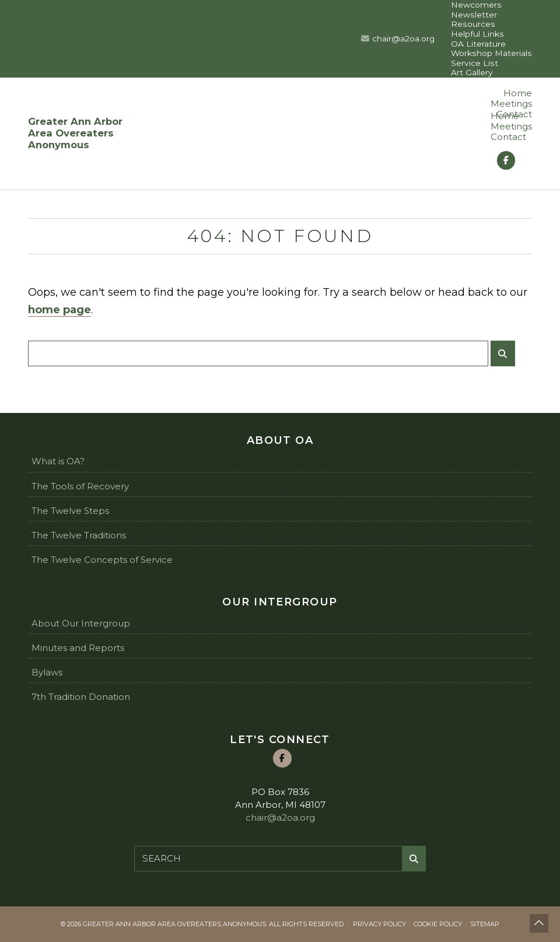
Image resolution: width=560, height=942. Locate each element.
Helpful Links (477, 34)
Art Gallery (472, 72)
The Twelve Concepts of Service (102, 560)
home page (60, 310)
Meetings (511, 104)
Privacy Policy (379, 924)
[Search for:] (258, 353)
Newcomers (476, 5)
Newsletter (474, 15)
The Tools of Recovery (80, 486)
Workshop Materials (491, 53)
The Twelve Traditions (79, 535)
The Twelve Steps (70, 511)
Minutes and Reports (78, 648)
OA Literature (478, 44)
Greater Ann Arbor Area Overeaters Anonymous (75, 133)
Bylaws (47, 672)
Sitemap (485, 924)
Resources (473, 24)
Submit (505, 358)
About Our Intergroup (81, 623)
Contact (508, 137)
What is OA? (58, 461)
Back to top (540, 925)
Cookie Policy (438, 924)
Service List (475, 63)
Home (518, 93)
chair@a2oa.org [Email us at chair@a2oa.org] (403, 38)
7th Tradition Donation (81, 697)
